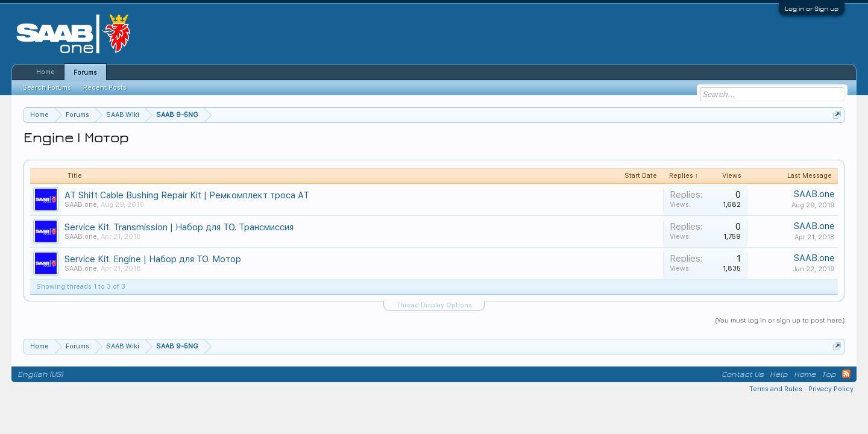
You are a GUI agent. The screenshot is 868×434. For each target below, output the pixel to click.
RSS (846, 374)
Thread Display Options (434, 305)
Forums (85, 73)
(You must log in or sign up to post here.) (780, 320)
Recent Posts (105, 88)
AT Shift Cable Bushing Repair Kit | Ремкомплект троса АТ (187, 195)
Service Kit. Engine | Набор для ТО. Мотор (153, 259)
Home (46, 72)
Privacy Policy (831, 389)
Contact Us (743, 374)
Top (829, 374)
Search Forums (47, 88)
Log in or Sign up (812, 9)
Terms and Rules (776, 389)
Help (779, 374)
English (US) (40, 374)
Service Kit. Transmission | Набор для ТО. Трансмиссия (179, 227)
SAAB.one (81, 205)
